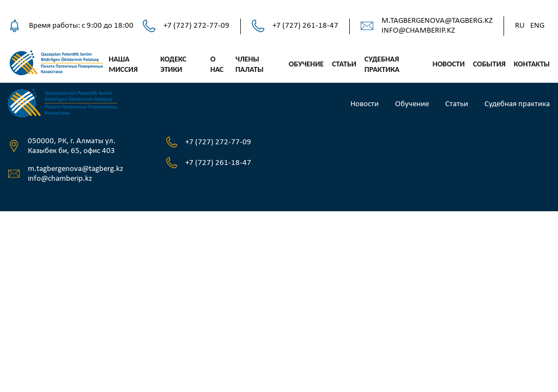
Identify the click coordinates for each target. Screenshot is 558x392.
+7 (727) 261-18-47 (305, 26)
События (489, 64)
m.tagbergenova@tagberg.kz (437, 21)
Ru (520, 26)
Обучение (306, 64)
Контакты (532, 64)
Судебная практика (517, 104)
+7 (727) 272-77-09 (196, 26)
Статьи (344, 64)
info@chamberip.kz (418, 31)
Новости (449, 64)
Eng (537, 26)
